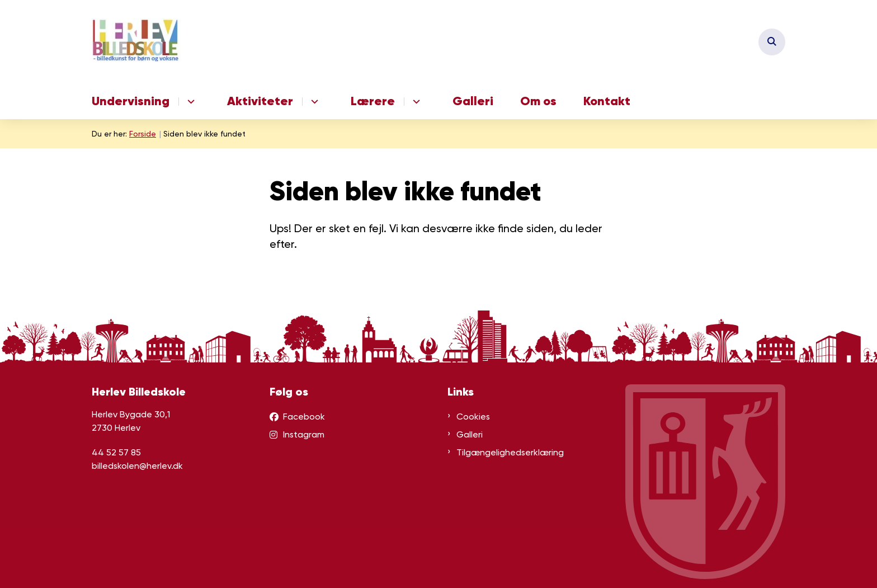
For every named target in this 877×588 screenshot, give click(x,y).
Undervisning (131, 101)
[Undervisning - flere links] (189, 102)
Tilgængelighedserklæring (510, 452)
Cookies (473, 417)
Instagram (304, 434)
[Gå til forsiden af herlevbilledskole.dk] (136, 42)
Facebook (304, 417)
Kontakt (607, 101)
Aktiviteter (260, 101)
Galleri (473, 101)
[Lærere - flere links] (415, 102)
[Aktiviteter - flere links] (313, 102)
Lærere (373, 101)
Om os (538, 101)
